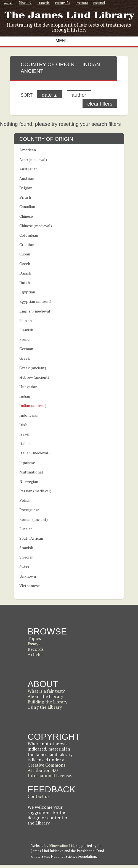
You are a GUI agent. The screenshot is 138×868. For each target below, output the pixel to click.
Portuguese (29, 510)
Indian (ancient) (33, 405)
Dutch (25, 282)
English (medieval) (35, 311)
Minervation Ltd (62, 846)
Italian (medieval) (34, 453)
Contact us (39, 796)
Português (63, 3)
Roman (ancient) (34, 519)
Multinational (31, 472)
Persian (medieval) (35, 491)
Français (44, 3)
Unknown (28, 576)
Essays (34, 644)
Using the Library (45, 707)
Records (36, 649)
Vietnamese (30, 586)
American (28, 150)
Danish (25, 273)
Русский (82, 3)
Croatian (27, 244)
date (50, 95)
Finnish (26, 320)
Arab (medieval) (33, 159)
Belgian (26, 188)
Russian (26, 529)
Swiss (24, 567)
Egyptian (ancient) (35, 301)
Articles (35, 654)
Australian (28, 169)
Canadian (27, 207)
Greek (25, 358)
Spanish (26, 548)
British (25, 197)
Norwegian (29, 481)
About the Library (45, 696)
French (25, 339)
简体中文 (25, 3)
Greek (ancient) (33, 368)
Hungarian (28, 387)
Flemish (26, 330)
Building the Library (47, 702)
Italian (25, 443)
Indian (25, 396)
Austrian (27, 178)
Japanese (27, 463)
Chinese (26, 216)
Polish (25, 500)
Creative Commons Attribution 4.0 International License (49, 770)
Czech (25, 264)
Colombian (29, 235)
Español (99, 3)
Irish (23, 425)
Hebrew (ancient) (34, 377)
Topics (34, 638)
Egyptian (27, 292)
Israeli (25, 434)
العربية (9, 3)
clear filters (100, 104)
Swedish (26, 557)
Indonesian (29, 415)
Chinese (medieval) (36, 226)
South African (31, 538)
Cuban (25, 254)
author (79, 95)
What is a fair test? (46, 691)
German (26, 349)
